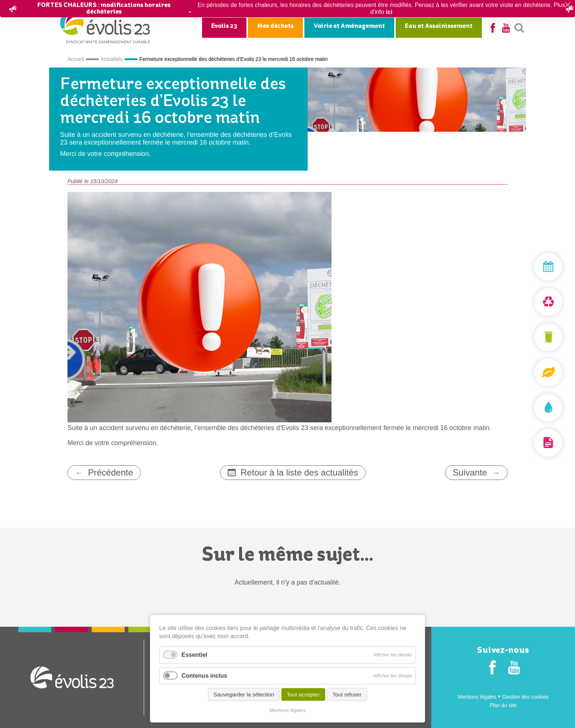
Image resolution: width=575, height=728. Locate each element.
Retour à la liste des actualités (299, 472)
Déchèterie (531, 302)
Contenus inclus (204, 676)
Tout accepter (303, 695)
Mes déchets (275, 26)
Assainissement (531, 408)
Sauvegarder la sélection (244, 695)
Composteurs (531, 372)
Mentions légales (477, 697)
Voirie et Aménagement (349, 26)
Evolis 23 (224, 26)
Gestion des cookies (525, 697)
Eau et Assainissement (439, 26)
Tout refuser (347, 695)
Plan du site (503, 705)
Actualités (112, 59)
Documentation (531, 443)
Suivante (470, 472)
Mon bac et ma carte (531, 337)
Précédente (111, 472)
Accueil (76, 59)
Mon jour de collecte (531, 267)
